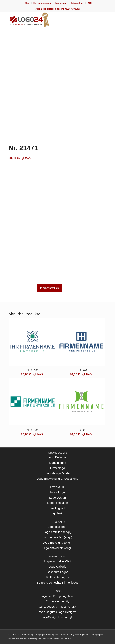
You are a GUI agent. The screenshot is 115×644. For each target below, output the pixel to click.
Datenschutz (77, 3)
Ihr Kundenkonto (42, 3)
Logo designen (57, 527)
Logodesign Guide (57, 473)
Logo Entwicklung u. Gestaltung (58, 479)
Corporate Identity (57, 601)
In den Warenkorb (50, 288)
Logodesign (57, 513)
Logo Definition (57, 457)
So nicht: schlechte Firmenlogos (58, 582)
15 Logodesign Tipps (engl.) (57, 607)
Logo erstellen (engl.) (58, 532)
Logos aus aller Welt (57, 561)
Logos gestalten (57, 503)
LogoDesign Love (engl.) (57, 617)
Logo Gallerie (57, 567)
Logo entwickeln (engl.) (57, 548)
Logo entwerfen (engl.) (57, 537)
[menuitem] (27, 3)
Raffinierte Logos (57, 577)
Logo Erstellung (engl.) (58, 543)
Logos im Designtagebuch (57, 596)
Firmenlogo (57, 468)
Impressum (61, 3)
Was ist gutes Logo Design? (57, 612)
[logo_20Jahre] (48, 20)
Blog (27, 3)
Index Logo (57, 492)
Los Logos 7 (57, 508)
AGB (90, 3)
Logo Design (57, 497)
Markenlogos (57, 463)
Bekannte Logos (57, 572)
